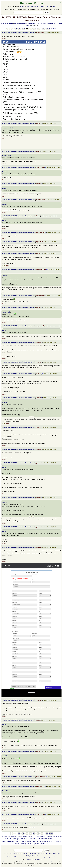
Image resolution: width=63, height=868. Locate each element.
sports (27, 855)
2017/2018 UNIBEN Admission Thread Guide (47, 837)
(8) (37, 859)
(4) (31, 859)
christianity (10, 857)
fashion (32, 855)
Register (22, 6)
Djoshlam (40, 242)
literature (32, 857)
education (36, 853)
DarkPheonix (41, 32)
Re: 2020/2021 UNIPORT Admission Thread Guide (18, 32)
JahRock (39, 427)
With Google (35, 6)
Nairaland (6, 862)
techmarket (53, 857)
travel (58, 853)
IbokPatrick (40, 232)
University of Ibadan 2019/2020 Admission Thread (17, 837)
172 (31, 29)
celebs (15, 857)
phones (54, 853)
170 (23, 29)
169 (20, 29)
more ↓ (31, 417)
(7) (35, 859)
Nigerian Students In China (41, 844)
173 (35, 29)
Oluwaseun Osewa (29, 862)
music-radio (26, 857)
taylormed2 (40, 167)
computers (49, 853)
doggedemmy (41, 269)
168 (16, 29)
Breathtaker (41, 777)
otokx (38, 123)
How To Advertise (53, 862)
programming (46, 857)
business (17, 853)
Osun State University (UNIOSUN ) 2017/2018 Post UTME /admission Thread (29, 839)
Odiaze (39, 374)
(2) (13, 853)
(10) (40, 859)
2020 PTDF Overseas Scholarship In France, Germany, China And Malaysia (25, 841)
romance (43, 853)
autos (21, 853)
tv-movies (20, 857)
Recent (49, 6)
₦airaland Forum (32, 3)
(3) (29, 859)
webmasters (38, 857)
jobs (26, 853)
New (53, 6)
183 (43, 29)
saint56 (39, 547)
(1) (26, 859)
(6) (34, 859)
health (36, 855)
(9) (39, 859)
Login (28, 6)
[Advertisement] (31, 144)
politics (10, 853)
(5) (32, 859)
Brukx (38, 151)
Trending (42, 6)
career (31, 853)
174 (38, 29)
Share (4, 38)
